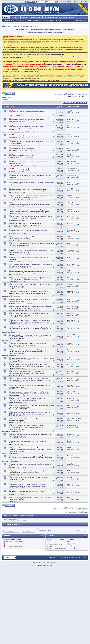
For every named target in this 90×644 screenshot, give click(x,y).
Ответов (60, 106)
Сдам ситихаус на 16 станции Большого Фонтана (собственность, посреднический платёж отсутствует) (27, 485)
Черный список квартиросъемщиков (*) (32, 119)
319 (62, 135)
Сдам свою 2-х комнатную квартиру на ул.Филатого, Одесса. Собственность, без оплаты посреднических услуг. (31, 218)
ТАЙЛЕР (12, 207)
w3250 (11, 274)
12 (63, 335)
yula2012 (12, 220)
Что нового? (15, 17)
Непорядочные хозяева (26, 155)
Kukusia (12, 382)
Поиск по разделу (81, 103)
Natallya (25, 521)
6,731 (62, 112)
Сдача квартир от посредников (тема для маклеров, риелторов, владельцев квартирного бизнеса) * (27, 128)
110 (62, 299)
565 (62, 119)
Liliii (10, 247)
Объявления (16, 26)
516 (62, 126)
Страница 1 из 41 (60, 94)
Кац (10, 184)
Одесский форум (42, 565)
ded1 (11, 361)
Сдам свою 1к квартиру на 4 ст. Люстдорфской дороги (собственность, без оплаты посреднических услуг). (29, 190)
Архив (78, 557)
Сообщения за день (10, 20)
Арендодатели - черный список (29, 135)
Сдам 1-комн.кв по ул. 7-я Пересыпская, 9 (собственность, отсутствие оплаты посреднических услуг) (30, 279)
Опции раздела (69, 103)
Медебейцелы (13, 268)
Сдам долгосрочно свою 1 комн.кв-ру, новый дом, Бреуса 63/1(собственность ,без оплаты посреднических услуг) (30, 413)
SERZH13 (12, 281)
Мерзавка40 (13, 234)
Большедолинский (15, 311)
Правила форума (74, 548)
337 (32, 115)
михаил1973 (13, 317)
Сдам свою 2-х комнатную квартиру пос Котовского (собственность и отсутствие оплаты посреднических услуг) (29, 366)
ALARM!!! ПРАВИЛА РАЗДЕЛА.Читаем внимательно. (36, 182)
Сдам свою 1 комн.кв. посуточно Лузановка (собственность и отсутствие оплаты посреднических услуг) (31, 197)
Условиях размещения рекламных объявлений (65, 64)
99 (63, 306)
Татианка (12, 416)
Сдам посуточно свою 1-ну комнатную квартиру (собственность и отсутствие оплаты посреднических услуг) (29, 204)
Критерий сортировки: (28, 529)
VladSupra (12, 254)
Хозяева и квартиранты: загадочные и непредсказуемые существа (27, 112)
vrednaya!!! (12, 166)
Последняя (83, 94)
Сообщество (37, 20)
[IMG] (68, 543)
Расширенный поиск (80, 20)
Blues (11, 445)
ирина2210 (12, 438)
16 (33, 137)
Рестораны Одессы (50, 17)
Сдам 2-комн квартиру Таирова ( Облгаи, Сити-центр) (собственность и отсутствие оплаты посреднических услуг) (29, 379)
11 (73, 94)
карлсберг (12, 468)
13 (63, 471)
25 (37, 150)
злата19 (5, 453)
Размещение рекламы (67, 557)
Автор (13, 106)
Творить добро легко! (22, 30)
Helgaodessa (6, 296)
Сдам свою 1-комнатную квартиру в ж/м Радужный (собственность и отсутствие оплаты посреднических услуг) (29, 442)
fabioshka (12, 481)
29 (34, 121)
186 (62, 196)
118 (62, 169)
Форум (6, 17)
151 (62, 257)
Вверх (85, 512)
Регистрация (83, 2)
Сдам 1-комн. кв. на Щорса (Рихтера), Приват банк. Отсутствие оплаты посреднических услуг (28, 400)
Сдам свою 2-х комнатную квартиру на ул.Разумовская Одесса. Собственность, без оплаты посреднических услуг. (29, 211)
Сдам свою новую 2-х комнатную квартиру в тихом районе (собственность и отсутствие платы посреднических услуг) (30, 321)
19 (33, 157)
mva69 (11, 501)
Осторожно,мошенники (26, 148)
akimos (11, 200)
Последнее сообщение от (75, 106)
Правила (25, 17)
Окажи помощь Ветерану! (53, 30)
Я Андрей (12, 368)
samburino (12, 389)
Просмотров (60, 108)
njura (11, 115)
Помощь (63, 2)
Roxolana (5, 355)
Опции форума (48, 20)
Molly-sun (12, 376)
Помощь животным (68, 30)
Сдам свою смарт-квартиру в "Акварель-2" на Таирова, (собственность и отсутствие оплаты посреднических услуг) (29, 393)
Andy (21, 521)
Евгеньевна (13, 324)
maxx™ (17, 521)
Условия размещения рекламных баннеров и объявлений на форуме (45, 32)
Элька (11, 347)
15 (33, 207)
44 (63, 425)
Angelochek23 (13, 151)
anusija (11, 288)
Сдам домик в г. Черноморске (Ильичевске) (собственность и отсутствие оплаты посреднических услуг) (31, 307)
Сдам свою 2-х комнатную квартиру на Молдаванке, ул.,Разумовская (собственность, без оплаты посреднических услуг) (30, 329)
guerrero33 (12, 402)
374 (62, 155)
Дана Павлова (13, 395)
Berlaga (11, 137)
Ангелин (12, 422)
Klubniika (12, 122)
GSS (10, 474)
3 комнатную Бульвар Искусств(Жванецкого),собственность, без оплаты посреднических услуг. (31, 265)
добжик (11, 213)
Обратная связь (54, 557)
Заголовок (7, 106)
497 (62, 148)
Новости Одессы (36, 17)
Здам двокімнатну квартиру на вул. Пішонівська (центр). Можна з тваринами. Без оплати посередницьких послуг (29, 272)
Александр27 (13, 409)
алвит (11, 261)
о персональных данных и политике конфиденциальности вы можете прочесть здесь (34, 80)
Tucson (11, 171)
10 (33, 200)
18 (63, 264)
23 (63, 371)
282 (62, 203)
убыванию (52, 531)
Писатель (12, 488)
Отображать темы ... (9, 529)
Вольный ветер (14, 145)
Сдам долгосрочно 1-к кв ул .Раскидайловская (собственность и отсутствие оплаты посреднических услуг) (31, 472)
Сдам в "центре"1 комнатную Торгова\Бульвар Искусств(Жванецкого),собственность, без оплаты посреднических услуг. (26, 427)
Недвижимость (27, 26)
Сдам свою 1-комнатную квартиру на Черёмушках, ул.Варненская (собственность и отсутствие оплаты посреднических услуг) (27, 352)
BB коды (69, 539)
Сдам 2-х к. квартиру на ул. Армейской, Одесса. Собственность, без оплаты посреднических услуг (26, 224)
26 (33, 132)
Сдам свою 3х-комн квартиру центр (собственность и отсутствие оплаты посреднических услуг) (28, 344)
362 (62, 162)
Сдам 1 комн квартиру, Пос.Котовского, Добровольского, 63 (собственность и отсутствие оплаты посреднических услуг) (30, 465)
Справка (20, 20)
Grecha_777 (6, 340)
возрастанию (42, 531)
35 (63, 250)
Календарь (28, 20)
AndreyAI (12, 227)
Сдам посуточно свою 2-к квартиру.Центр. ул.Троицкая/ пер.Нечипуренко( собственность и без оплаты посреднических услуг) (31, 458)
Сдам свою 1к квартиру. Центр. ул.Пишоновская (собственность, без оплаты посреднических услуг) (27, 372)
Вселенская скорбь (8, 132)
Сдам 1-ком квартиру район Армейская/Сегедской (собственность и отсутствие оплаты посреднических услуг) (29, 492)
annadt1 (11, 494)
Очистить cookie (72, 2)
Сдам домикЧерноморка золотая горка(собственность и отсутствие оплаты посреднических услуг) (29, 314)
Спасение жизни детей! (37, 30)
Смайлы (69, 541)
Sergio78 (12, 192)
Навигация (59, 20)
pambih (11, 157)
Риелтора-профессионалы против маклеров (33, 169)
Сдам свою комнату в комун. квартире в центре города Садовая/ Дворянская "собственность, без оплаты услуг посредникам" (29, 293)
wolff (11, 240)
